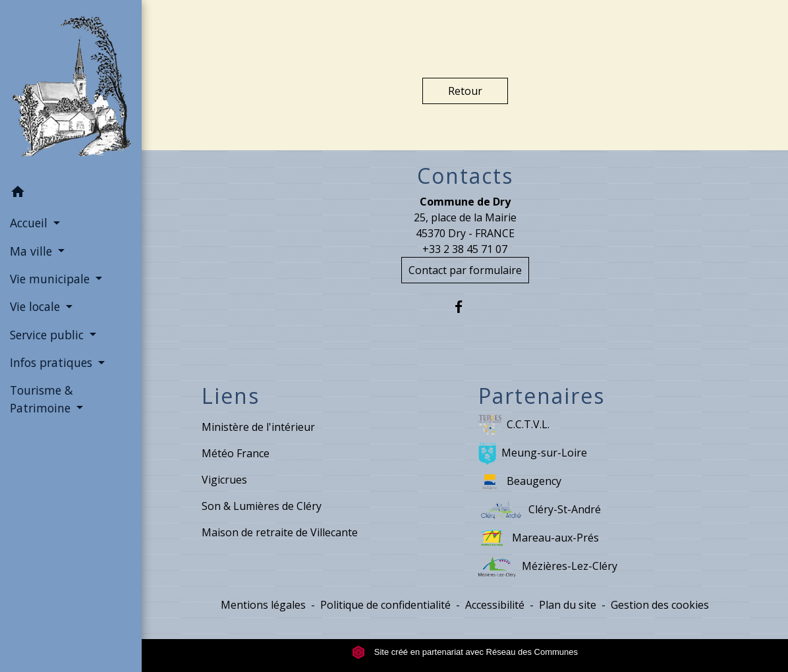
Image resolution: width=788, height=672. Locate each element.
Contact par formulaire (465, 270)
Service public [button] (48, 335)
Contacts (465, 176)
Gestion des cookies (660, 605)
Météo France (236, 453)
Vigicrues (224, 480)
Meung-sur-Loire (533, 454)
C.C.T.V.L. (514, 425)
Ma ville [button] (33, 251)
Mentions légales (263, 605)
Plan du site (568, 605)
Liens (231, 396)
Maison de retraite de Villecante (280, 532)
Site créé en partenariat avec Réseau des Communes (465, 652)
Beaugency (520, 482)
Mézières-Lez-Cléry (548, 567)
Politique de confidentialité (385, 605)
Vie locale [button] (37, 306)
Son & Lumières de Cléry (262, 506)
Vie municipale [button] (51, 279)
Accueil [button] (30, 223)
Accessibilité (495, 605)
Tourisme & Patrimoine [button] (42, 399)
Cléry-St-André (540, 510)
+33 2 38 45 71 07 (465, 249)
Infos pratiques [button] (53, 362)
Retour (465, 91)
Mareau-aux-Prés (539, 539)
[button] (71, 194)
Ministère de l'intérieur (258, 427)
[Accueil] (71, 89)
